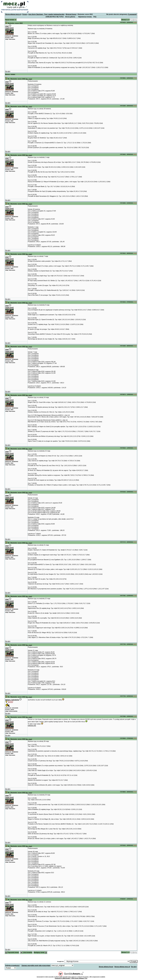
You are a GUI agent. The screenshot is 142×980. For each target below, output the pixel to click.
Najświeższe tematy (85, 17)
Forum (25, 14)
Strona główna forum (106, 967)
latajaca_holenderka (12, 700)
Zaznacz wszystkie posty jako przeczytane (36, 965)
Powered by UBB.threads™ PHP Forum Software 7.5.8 (71, 978)
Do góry (8, 71)
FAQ (95, 17)
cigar (7, 26)
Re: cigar (29, 79)
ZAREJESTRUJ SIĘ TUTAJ (55, 17)
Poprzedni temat (12, 952)
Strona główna (70, 17)
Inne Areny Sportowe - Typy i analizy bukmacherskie (46, 14)
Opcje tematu (11, 20)
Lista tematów (26, 952)
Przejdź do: (61, 962)
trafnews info (32, 725)
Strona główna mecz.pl (13, 14)
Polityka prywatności (12, 965)
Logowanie (132, 14)
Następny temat (40, 952)
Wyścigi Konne (71, 14)
